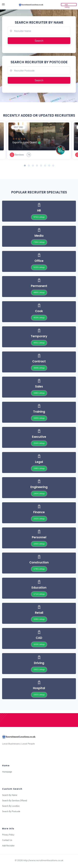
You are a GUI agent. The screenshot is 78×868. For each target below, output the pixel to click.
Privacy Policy (8, 835)
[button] (25, 166)
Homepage (7, 772)
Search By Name (10, 795)
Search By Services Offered (15, 801)
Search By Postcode (11, 811)
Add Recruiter (8, 846)
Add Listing (67, 5)
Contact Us (7, 840)
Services (19, 155)
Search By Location (11, 806)
